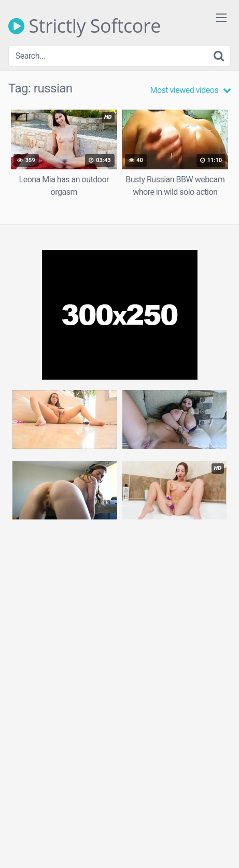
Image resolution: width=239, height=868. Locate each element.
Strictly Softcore (85, 26)
